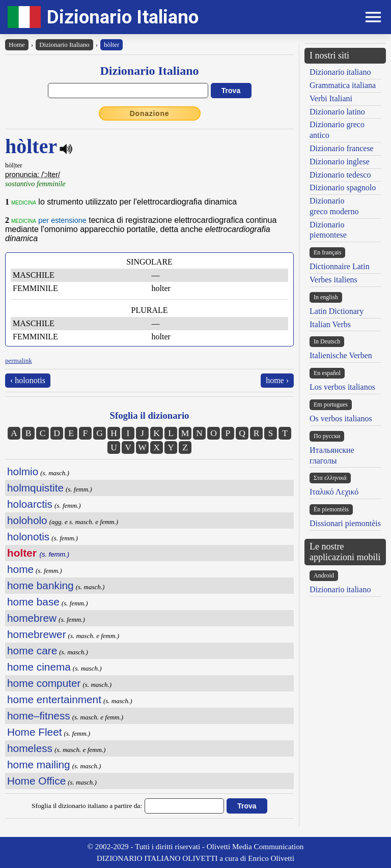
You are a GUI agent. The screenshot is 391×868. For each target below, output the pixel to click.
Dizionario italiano (340, 72)
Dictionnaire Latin (340, 266)
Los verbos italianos (342, 387)
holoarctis (30, 504)
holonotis (28, 537)
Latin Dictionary (337, 311)
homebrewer (37, 634)
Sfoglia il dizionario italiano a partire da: (87, 806)
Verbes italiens (333, 280)
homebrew (32, 618)
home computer (44, 683)
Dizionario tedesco (340, 175)
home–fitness (39, 716)
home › (277, 380)
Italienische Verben (341, 355)
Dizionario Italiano (123, 17)
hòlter (111, 45)
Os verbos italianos (341, 418)
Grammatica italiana (343, 85)
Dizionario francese (342, 148)
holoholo (27, 520)
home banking (40, 585)
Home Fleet (35, 732)
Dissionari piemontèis (345, 523)
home (20, 569)
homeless (30, 748)
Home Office (36, 781)
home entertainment (54, 699)
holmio (23, 471)
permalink (19, 360)
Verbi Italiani (331, 98)
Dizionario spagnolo (343, 187)
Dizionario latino (337, 112)
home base (33, 602)
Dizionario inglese (340, 162)
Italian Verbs (330, 324)
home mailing (39, 764)
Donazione (150, 113)
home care (32, 650)
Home (17, 45)
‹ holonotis (28, 380)
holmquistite (35, 488)
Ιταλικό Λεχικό (334, 492)
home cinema (39, 667)
